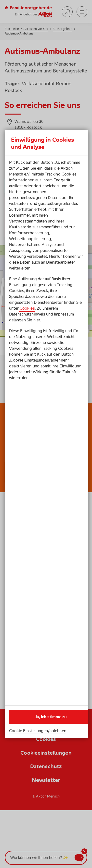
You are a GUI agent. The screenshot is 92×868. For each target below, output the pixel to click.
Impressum (64, 314)
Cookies (27, 308)
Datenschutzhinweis (27, 314)
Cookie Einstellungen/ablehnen (38, 731)
